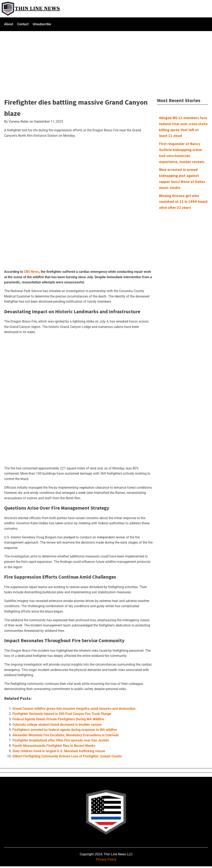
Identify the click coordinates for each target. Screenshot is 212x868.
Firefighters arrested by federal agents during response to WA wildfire (65, 730)
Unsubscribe (42, 24)
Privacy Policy (106, 859)
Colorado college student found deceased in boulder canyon (57, 725)
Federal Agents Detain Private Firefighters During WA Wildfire (58, 719)
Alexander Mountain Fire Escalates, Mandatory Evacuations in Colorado (66, 735)
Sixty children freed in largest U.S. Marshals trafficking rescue (59, 751)
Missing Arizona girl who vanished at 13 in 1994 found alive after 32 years (183, 202)
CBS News (31, 272)
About (9, 24)
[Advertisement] (106, 62)
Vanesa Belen (19, 121)
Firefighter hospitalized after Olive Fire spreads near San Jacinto (61, 740)
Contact (23, 24)
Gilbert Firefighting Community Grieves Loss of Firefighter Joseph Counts (67, 756)
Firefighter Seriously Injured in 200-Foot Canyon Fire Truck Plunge (62, 714)
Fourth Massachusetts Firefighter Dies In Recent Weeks (54, 746)
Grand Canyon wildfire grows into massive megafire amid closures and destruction (74, 709)
